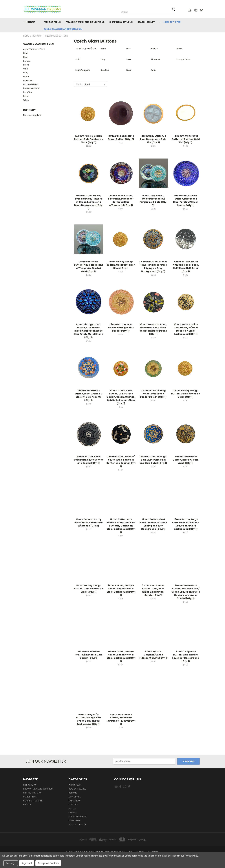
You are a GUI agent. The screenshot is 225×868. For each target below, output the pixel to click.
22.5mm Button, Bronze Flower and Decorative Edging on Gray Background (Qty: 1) (153, 266)
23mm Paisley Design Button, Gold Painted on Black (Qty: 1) (186, 394)
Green (26, 77)
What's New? (75, 785)
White (26, 100)
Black (26, 53)
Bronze (27, 61)
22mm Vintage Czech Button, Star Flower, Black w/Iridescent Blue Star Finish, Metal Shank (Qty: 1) (89, 331)
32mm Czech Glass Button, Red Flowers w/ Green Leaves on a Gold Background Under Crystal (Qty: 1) (186, 592)
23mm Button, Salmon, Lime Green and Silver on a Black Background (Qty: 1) (153, 329)
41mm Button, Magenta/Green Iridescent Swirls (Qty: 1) (153, 655)
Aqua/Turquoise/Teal (34, 49)
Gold (26, 69)
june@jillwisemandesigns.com (63, 29)
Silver (26, 96)
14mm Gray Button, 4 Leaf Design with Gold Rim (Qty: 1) (153, 139)
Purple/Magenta (31, 88)
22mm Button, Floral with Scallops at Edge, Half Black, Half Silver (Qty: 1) (186, 266)
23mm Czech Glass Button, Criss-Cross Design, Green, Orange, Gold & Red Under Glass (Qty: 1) (121, 397)
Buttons (73, 793)
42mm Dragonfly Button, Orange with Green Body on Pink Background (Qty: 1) (89, 719)
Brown (26, 65)
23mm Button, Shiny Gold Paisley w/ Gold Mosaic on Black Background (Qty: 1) (186, 329)
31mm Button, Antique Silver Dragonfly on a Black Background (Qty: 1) (121, 590)
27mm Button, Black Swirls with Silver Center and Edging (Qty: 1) (88, 460)
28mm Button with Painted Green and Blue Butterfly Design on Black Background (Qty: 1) (121, 526)
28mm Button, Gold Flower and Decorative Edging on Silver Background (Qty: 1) (153, 524)
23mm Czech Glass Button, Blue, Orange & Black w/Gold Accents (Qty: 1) (89, 395)
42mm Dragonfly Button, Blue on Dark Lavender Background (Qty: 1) (186, 656)
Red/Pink (28, 92)
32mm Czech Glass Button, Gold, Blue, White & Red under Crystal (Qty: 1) (153, 590)
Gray (26, 73)
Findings (73, 813)
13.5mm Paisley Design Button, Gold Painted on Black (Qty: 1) (89, 139)
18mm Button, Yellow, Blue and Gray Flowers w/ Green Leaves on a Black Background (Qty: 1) (89, 202)
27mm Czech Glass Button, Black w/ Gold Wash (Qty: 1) (186, 460)
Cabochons (75, 801)
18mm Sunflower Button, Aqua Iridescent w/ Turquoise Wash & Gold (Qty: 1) (89, 266)
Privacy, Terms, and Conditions (85, 22)
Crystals (73, 805)
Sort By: (79, 84)
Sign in (27, 801)
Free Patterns (52, 22)
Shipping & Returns (121, 22)
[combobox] (149, 12)
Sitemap (27, 805)
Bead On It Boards (77, 789)
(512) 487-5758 (172, 22)
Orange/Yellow (31, 84)
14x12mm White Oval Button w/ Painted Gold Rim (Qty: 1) (186, 139)
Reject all (27, 863)
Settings (11, 863)
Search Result (146, 22)
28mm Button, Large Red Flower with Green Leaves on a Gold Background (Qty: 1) (186, 524)
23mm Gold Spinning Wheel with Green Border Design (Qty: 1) (153, 394)
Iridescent (28, 80)
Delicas (72, 809)
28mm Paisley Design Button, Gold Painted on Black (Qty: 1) (89, 589)
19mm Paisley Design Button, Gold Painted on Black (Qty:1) (121, 265)
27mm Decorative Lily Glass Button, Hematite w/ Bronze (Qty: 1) (89, 523)
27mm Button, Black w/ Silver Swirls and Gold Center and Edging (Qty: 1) (121, 461)
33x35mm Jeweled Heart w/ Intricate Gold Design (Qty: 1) (89, 655)
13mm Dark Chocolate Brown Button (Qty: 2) (121, 137)
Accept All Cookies (48, 863)
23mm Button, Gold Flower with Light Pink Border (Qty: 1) (121, 328)
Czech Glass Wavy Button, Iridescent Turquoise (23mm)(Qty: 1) (121, 719)
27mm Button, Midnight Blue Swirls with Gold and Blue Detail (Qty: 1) (153, 460)
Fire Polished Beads (78, 817)
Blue (25, 57)
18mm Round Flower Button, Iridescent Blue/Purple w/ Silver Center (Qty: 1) (186, 200)
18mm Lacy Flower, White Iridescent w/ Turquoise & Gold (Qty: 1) (153, 200)
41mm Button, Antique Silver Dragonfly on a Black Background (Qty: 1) (121, 656)
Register (38, 801)
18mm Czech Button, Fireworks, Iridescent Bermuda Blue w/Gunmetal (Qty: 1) (121, 200)
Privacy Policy (191, 856)
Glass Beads (75, 821)
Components (75, 797)
